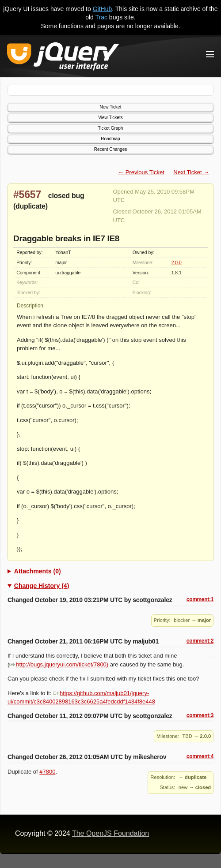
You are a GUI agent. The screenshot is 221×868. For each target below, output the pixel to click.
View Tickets (110, 118)
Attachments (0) (38, 571)
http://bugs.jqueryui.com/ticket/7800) (59, 664)
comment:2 (200, 641)
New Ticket (111, 107)
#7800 (47, 772)
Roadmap (110, 139)
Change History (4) (42, 586)
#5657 (27, 195)
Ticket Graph (111, 128)
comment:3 (200, 715)
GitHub (103, 9)
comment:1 (200, 599)
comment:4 (200, 756)
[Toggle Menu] (210, 54)
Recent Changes (111, 149)
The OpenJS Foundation (110, 833)
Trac (101, 17)
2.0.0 (177, 263)
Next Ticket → (191, 172)
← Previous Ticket (141, 172)
